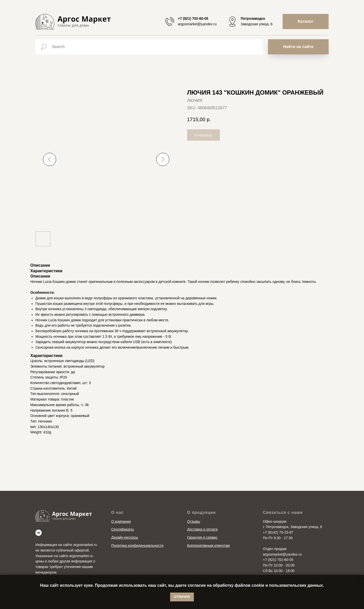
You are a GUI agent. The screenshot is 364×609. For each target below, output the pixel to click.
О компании (121, 521)
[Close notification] (360, 579)
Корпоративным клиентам (208, 545)
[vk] (39, 533)
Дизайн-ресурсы (125, 537)
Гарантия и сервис (202, 537)
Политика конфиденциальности (137, 545)
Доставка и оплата (202, 529)
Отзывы (194, 521)
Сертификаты (122, 529)
